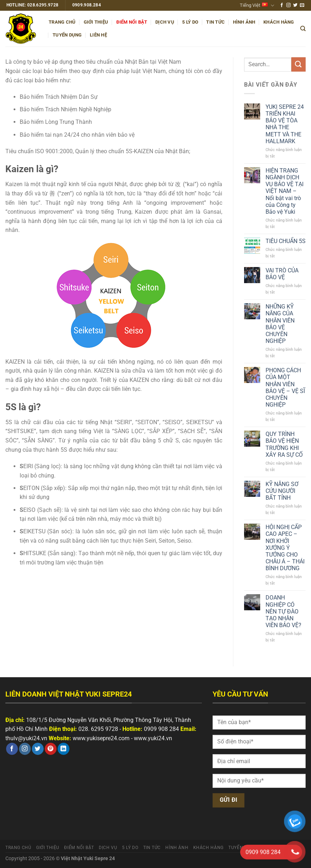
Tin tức (215, 22)
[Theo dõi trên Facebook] (282, 5)
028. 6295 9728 (98, 729)
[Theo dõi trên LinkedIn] (64, 749)
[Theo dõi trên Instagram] (288, 5)
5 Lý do (190, 22)
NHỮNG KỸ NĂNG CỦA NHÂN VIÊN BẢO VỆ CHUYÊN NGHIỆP (280, 324)
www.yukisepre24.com (101, 738)
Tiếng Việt (257, 6)
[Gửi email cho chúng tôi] (302, 5)
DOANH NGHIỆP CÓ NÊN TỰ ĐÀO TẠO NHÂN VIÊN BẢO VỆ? (283, 611)
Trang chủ (62, 22)
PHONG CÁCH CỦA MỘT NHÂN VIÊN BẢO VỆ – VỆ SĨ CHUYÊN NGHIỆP (285, 387)
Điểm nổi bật (132, 22)
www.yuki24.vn (153, 738)
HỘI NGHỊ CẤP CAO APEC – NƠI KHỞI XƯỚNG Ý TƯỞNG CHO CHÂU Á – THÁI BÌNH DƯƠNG (285, 548)
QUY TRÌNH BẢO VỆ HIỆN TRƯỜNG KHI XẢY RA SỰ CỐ (284, 444)
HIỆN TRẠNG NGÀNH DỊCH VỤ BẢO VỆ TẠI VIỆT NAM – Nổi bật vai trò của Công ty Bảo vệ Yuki (285, 191)
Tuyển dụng (67, 35)
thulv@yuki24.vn (26, 738)
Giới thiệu (96, 22)
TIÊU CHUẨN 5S (286, 241)
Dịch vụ (165, 22)
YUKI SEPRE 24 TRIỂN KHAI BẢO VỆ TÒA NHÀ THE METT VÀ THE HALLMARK (285, 124)
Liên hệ (98, 35)
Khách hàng (279, 22)
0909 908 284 (161, 729)
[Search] (303, 29)
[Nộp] (298, 64)
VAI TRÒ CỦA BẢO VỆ (282, 274)
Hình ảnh (244, 22)
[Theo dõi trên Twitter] (295, 5)
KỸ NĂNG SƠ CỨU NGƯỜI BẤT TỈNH (282, 491)
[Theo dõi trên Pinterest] (51, 749)
